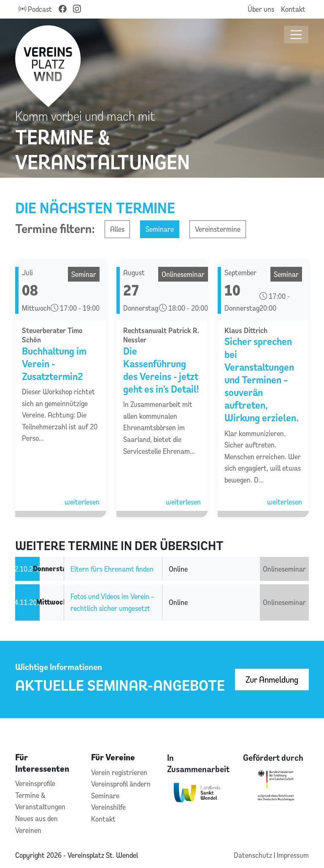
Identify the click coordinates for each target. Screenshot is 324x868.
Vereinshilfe (108, 807)
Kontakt (293, 9)
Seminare (160, 229)
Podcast (35, 9)
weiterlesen (82, 502)
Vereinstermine (218, 229)
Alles (117, 229)
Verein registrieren (119, 772)
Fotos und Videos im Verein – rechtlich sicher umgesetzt (112, 602)
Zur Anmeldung (272, 679)
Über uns (261, 9)
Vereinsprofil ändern (121, 784)
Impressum (293, 855)
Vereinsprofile (35, 783)
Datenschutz (254, 855)
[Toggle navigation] (296, 35)
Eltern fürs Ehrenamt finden (112, 569)
